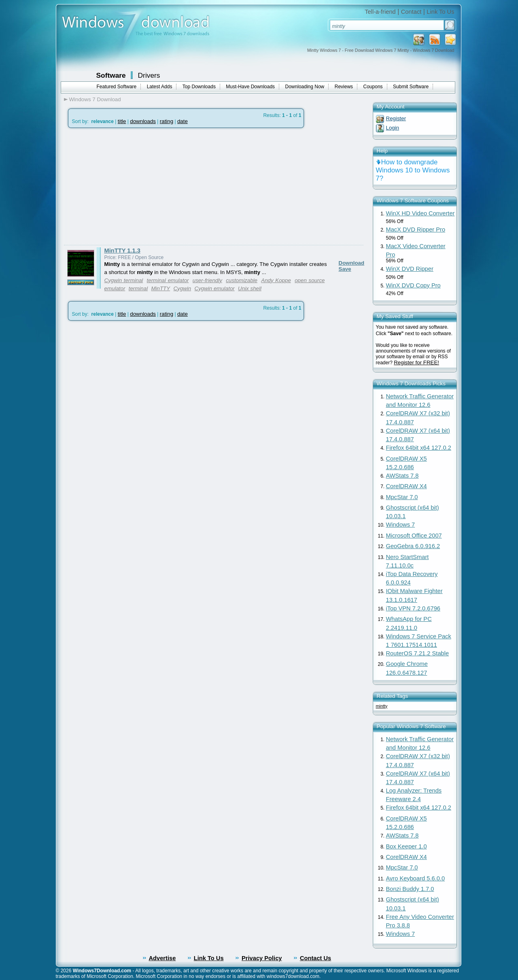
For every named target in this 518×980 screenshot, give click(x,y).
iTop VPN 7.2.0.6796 (413, 608)
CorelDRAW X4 (407, 486)
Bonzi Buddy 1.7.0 (410, 889)
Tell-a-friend (380, 12)
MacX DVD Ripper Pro (416, 230)
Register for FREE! (416, 362)
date (183, 121)
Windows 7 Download (95, 99)
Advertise (162, 958)
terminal (138, 288)
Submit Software (411, 87)
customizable (242, 280)
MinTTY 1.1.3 (122, 251)
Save (345, 269)
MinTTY (160, 288)
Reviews (344, 87)
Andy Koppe (276, 280)
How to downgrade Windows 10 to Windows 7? (413, 170)
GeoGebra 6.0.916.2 (413, 546)
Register (396, 118)
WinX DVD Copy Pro (413, 285)
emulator (115, 288)
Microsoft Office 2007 (414, 536)
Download (352, 263)
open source (310, 280)
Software (111, 75)
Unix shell (250, 288)
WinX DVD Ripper (410, 269)
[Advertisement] (132, 187)
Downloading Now (305, 87)
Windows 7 (401, 525)
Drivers (149, 75)
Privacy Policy (262, 958)
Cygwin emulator (215, 288)
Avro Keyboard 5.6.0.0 (416, 878)
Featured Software (117, 87)
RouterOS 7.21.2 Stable (418, 653)
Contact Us (315, 958)
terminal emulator (168, 280)
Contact (411, 12)
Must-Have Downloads (250, 87)
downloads (143, 121)
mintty (382, 706)
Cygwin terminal (124, 280)
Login (393, 128)
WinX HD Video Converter (420, 213)
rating (167, 121)
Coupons (373, 87)
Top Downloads (199, 87)
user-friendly (207, 280)
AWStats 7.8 (402, 476)
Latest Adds (160, 87)
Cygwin (182, 288)
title (122, 121)
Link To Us (440, 12)
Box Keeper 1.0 (407, 846)
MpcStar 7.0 (402, 497)
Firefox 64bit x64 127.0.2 (419, 448)
